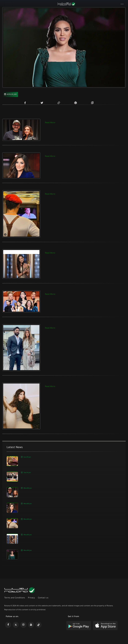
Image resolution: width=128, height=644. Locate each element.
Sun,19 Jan (26, 457)
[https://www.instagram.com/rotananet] (23, 625)
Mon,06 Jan (26, 488)
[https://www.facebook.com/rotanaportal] (8, 625)
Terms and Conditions (15, 598)
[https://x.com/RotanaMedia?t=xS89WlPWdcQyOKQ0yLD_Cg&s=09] (16, 625)
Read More (50, 123)
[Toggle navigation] (8, 4)
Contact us (43, 598)
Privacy (31, 598)
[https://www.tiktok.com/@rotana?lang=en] (39, 625)
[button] (122, 4)
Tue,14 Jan (26, 472)
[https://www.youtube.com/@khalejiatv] (31, 625)
